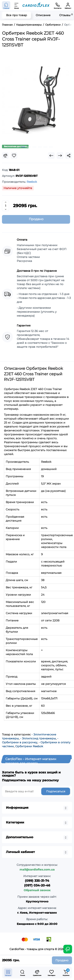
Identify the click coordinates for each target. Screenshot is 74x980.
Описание (43, 15)
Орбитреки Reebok (29, 746)
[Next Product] (60, 156)
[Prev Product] (51, 156)
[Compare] (5, 156)
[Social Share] (69, 156)
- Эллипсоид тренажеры (38, 738)
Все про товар (17, 15)
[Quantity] (6, 206)
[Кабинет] (68, 5)
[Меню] (17, 5)
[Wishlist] (14, 156)
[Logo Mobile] (36, 5)
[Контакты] (58, 5)
